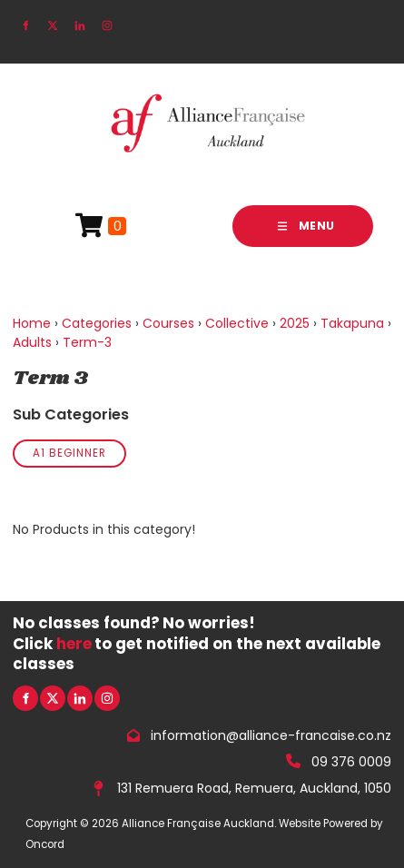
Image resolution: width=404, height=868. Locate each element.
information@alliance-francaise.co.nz (271, 735)
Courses (168, 323)
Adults (32, 342)
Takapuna (352, 323)
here (74, 644)
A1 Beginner (69, 453)
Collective (237, 323)
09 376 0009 (351, 762)
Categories (97, 323)
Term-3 (87, 342)
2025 (295, 323)
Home (32, 323)
